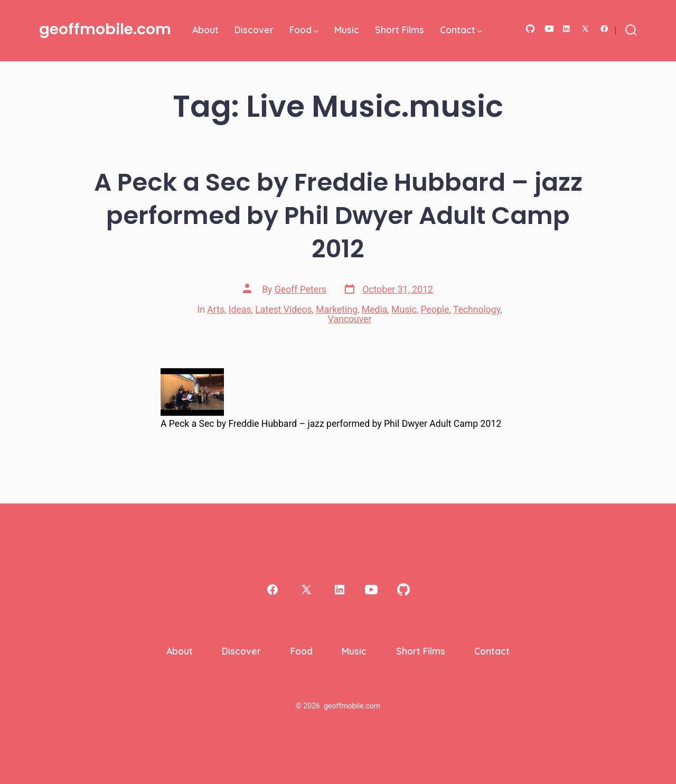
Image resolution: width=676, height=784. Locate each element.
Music (347, 30)
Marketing (337, 310)
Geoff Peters (301, 290)
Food (304, 30)
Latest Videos (283, 310)
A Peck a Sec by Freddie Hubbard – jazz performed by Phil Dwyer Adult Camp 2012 (338, 215)
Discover (254, 30)
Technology (477, 310)
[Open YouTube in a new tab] (549, 29)
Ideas (240, 310)
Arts (216, 310)
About (205, 30)
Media (374, 310)
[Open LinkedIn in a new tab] (566, 29)
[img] (316, 31)
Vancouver (350, 319)
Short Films (400, 30)
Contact (461, 30)
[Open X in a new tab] (585, 29)
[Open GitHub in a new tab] (530, 29)
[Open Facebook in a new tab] (604, 29)
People (435, 310)
